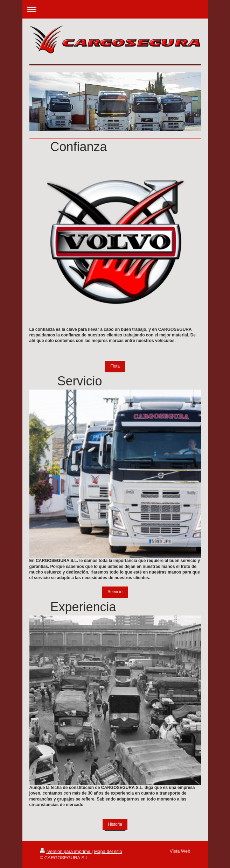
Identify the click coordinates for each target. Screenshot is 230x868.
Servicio (115, 592)
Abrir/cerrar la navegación (115, 9)
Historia (115, 824)
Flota (115, 366)
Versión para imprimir (66, 851)
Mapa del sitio (108, 851)
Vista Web (180, 851)
